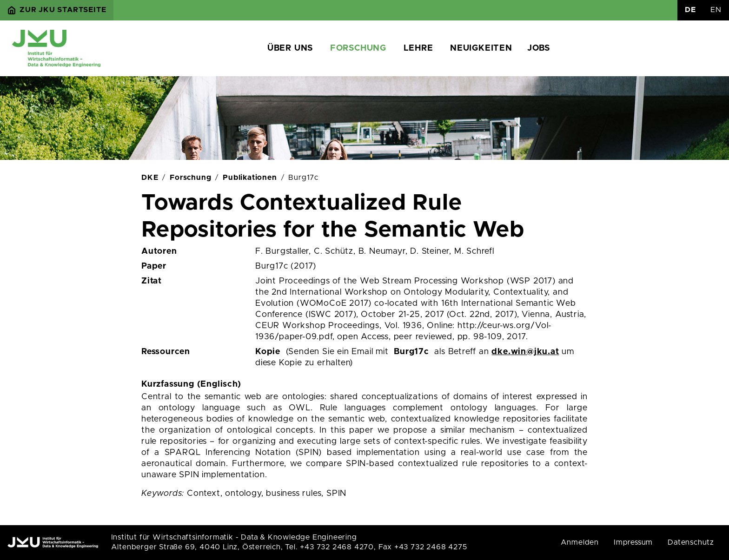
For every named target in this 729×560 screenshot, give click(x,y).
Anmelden (580, 542)
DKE (150, 178)
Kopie (268, 352)
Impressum (633, 542)
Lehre (418, 48)
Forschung (358, 48)
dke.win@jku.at (525, 352)
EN (716, 10)
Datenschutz (691, 542)
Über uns (290, 48)
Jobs (539, 48)
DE (690, 10)
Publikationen (250, 178)
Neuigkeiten (481, 48)
